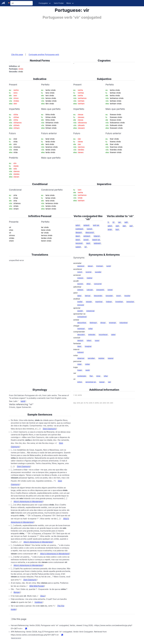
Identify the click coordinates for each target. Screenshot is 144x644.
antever (80, 290)
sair (110, 382)
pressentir (100, 290)
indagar (109, 302)
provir (86, 240)
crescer (80, 278)
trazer (80, 370)
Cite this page (17, 54)
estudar (89, 302)
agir (117, 226)
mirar (98, 376)
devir (78, 236)
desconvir (90, 232)
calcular (90, 290)
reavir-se (96, 240)
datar (79, 296)
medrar (90, 278)
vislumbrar (124, 323)
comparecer (82, 317)
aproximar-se (91, 382)
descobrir (81, 335)
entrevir (87, 236)
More (69, 3)
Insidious (39, 602)
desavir (79, 232)
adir (126, 222)
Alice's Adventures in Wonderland (28, 502)
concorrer (98, 284)
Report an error (16, 638)
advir (78, 225)
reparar (111, 358)
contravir (79, 229)
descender (98, 296)
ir (108, 222)
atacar (90, 266)
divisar (103, 323)
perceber (91, 358)
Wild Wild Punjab (37, 586)
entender (92, 335)
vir (86, 247)
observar (81, 358)
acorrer (80, 284)
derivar (88, 296)
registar (101, 358)
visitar (87, 364)
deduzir (80, 340)
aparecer (81, 266)
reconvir (79, 243)
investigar (119, 302)
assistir (80, 311)
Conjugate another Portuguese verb (44, 54)
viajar (79, 364)
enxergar (112, 323)
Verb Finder (59, 3)
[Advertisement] (72, 35)
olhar (106, 376)
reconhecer (103, 335)
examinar (99, 302)
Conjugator (43, 3)
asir (131, 226)
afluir (89, 284)
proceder (109, 296)
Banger (17, 592)
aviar (110, 229)
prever (110, 290)
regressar (81, 329)
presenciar (90, 311)
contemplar (82, 376)
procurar (81, 305)
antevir (86, 225)
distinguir (93, 323)
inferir (89, 340)
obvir (78, 240)
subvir (78, 247)
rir (114, 222)
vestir (88, 370)
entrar (80, 382)
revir (88, 243)
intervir (97, 236)
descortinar (82, 323)
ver (119, 222)
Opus (43, 596)
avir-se (96, 225)
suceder (98, 272)
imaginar (88, 346)
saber (113, 335)
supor (97, 340)
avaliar (80, 302)
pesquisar (130, 302)
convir (89, 229)
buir (117, 229)
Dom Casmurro (49, 429)
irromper (100, 266)
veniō (23, 401)
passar (102, 382)
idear (79, 346)
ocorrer (89, 272)
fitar (91, 376)
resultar (127, 296)
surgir (109, 266)
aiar (124, 226)
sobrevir (97, 243)
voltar (90, 329)
